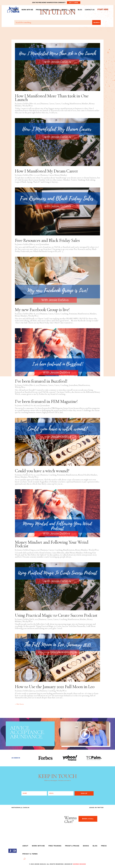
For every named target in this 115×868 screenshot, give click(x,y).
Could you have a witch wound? (42, 471)
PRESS (73, 10)
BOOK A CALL (88, 819)
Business (45, 104)
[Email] (61, 793)
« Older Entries (19, 704)
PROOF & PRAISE (42, 10)
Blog (95, 846)
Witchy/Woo (28, 106)
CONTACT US (90, 10)
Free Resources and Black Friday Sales (47, 240)
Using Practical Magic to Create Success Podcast (56, 615)
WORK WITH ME (27, 10)
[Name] (34, 793)
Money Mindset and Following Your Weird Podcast (52, 544)
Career (51, 104)
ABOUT (16, 10)
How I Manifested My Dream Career (46, 171)
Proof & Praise (72, 846)
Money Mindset (61, 175)
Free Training (55, 846)
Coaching (65, 104)
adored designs (79, 864)
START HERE (103, 10)
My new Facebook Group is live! (42, 310)
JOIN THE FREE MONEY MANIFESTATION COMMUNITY (56, 3)
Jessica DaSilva (23, 104)
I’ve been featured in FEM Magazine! (46, 401)
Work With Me (38, 846)
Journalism (45, 244)
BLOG (80, 10)
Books (86, 846)
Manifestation (75, 104)
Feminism (73, 314)
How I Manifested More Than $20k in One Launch (52, 98)
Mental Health (84, 475)
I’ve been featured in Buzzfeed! (41, 381)
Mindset (85, 104)
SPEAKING (55, 10)
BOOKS (64, 10)
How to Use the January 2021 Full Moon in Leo (55, 687)
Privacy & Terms (30, 854)
